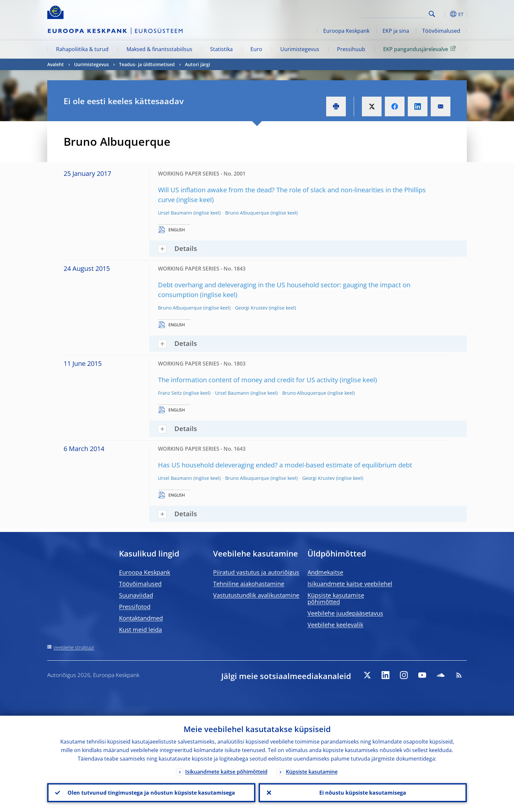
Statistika (221, 49)
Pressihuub (351, 49)
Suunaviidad (136, 595)
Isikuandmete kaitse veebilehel (350, 584)
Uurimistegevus (300, 49)
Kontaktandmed (141, 618)
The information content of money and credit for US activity (248, 380)
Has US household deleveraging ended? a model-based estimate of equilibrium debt (285, 465)
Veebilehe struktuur (74, 647)
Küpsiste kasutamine (312, 772)
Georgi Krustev (251, 308)
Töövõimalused (441, 31)
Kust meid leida (140, 630)
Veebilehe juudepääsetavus (345, 613)
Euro (256, 49)
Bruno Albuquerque (247, 213)
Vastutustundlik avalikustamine (256, 595)
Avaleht (56, 64)
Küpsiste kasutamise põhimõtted (336, 598)
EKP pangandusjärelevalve (421, 49)
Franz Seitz (170, 393)
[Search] (394, 13)
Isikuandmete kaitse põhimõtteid (226, 772)
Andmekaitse (325, 572)
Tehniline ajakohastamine (249, 584)
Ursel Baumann (175, 213)
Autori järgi (198, 64)
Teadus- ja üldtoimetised (147, 64)
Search (432, 14)
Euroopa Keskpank (346, 31)
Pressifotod (135, 607)
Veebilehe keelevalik (335, 625)
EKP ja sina (396, 31)
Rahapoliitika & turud (82, 49)
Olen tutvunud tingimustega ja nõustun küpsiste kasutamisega (151, 793)
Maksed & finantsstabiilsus (159, 49)
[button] (444, 14)
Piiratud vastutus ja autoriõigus (256, 572)
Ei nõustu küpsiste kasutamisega (363, 793)
